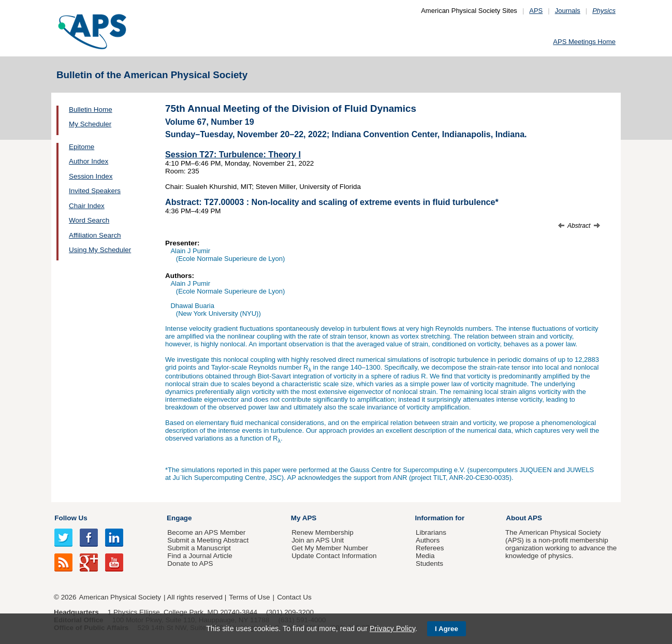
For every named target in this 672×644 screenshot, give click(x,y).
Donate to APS (190, 563)
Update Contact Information (334, 556)
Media (425, 556)
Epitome (82, 147)
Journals (568, 11)
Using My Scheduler (100, 250)
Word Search (89, 220)
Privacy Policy (392, 628)
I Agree (447, 629)
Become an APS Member (206, 532)
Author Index (89, 161)
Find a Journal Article (200, 556)
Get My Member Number (330, 548)
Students (429, 563)
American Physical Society (120, 597)
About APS (524, 518)
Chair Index (87, 206)
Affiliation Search (95, 235)
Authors (428, 540)
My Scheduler (90, 124)
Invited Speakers (95, 191)
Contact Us (294, 597)
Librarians (431, 532)
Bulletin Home (91, 109)
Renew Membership (323, 532)
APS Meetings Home (584, 42)
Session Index (91, 176)
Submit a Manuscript (199, 548)
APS (536, 11)
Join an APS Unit (318, 540)
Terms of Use (249, 597)
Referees (430, 548)
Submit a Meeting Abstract (208, 540)
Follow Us (71, 518)
